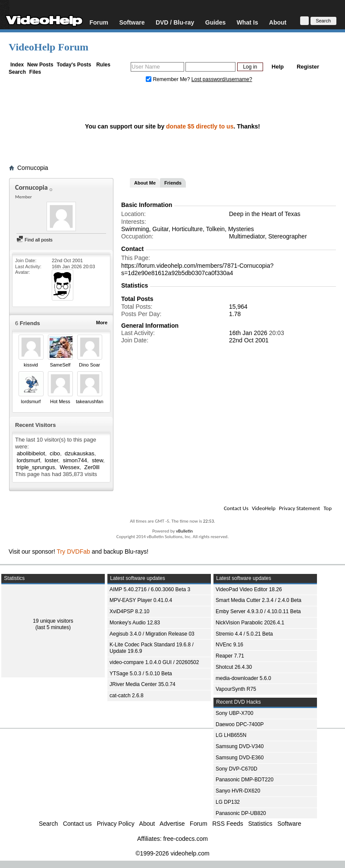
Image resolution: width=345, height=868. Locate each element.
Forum (99, 22)
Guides (215, 22)
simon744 (75, 460)
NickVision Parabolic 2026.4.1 (250, 623)
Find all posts (34, 240)
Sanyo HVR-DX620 (238, 791)
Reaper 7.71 (230, 656)
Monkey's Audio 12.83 (135, 623)
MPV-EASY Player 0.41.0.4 (141, 600)
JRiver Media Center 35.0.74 (143, 684)
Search (17, 72)
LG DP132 (228, 802)
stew (97, 460)
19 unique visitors (53, 621)
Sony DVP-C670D (237, 769)
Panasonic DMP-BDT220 (245, 780)
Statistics (260, 824)
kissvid (31, 365)
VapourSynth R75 (236, 689)
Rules (103, 65)
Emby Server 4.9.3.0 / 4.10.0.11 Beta (258, 611)
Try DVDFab (74, 552)
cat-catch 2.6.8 (127, 696)
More (102, 323)
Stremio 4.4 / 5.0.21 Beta (244, 634)
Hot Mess (60, 401)
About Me (145, 183)
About (278, 22)
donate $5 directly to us (200, 126)
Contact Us (236, 508)
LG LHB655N (231, 735)
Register (308, 67)
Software (132, 22)
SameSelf (60, 365)
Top (328, 508)
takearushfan (90, 401)
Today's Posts (74, 65)
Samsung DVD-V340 (240, 746)
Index (17, 65)
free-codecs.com (185, 839)
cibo (55, 453)
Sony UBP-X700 (234, 713)
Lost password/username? (222, 79)
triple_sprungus (36, 467)
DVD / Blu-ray (175, 22)
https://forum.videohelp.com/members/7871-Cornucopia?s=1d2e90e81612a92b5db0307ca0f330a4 (197, 269)
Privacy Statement (300, 508)
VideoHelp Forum (49, 47)
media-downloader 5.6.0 (243, 678)
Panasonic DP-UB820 (241, 813)
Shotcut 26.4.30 (234, 667)
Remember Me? (169, 79)
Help (278, 67)
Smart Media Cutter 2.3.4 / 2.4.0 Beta (259, 600)
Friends (173, 183)
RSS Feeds (228, 824)
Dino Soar (89, 365)
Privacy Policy (116, 824)
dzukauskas (80, 453)
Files (35, 72)
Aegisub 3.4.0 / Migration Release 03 (152, 634)
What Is (248, 22)
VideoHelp (264, 508)
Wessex (69, 467)
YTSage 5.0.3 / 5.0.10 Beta (141, 674)
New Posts (40, 65)
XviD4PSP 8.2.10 (130, 611)
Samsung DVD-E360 (240, 758)
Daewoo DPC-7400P (240, 724)
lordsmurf (31, 401)
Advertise (172, 824)
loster (52, 460)
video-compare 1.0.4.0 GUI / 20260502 (154, 662)
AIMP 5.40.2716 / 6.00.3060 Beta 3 (150, 589)
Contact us (77, 824)
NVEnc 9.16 (229, 645)
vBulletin (184, 531)
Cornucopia (33, 168)
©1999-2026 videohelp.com (172, 853)
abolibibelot (31, 453)
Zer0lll (92, 467)
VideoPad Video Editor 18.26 (249, 589)
